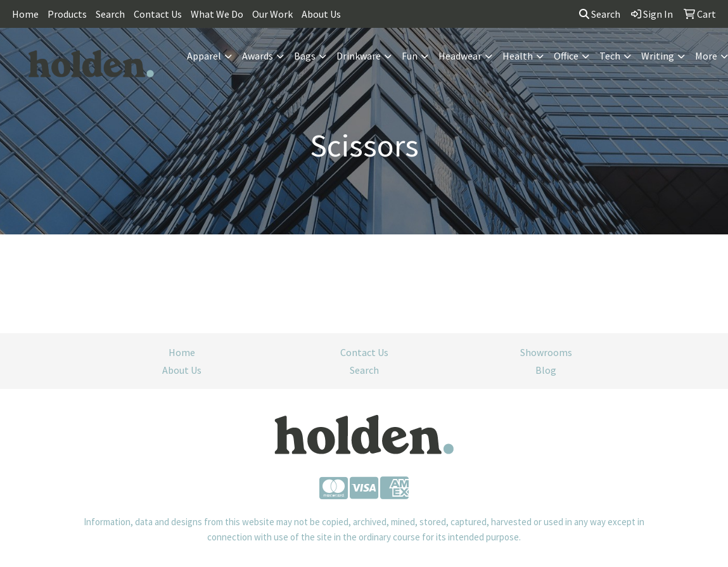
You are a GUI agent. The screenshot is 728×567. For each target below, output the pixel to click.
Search (110, 14)
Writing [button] (658, 56)
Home (25, 14)
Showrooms (546, 352)
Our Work (272, 14)
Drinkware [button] (359, 56)
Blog (546, 370)
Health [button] (518, 56)
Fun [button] (410, 56)
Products (67, 14)
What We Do (217, 14)
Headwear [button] (460, 56)
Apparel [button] (204, 56)
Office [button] (566, 56)
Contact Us (158, 14)
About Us (321, 14)
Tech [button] (610, 56)
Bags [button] (305, 56)
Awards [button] (258, 56)
